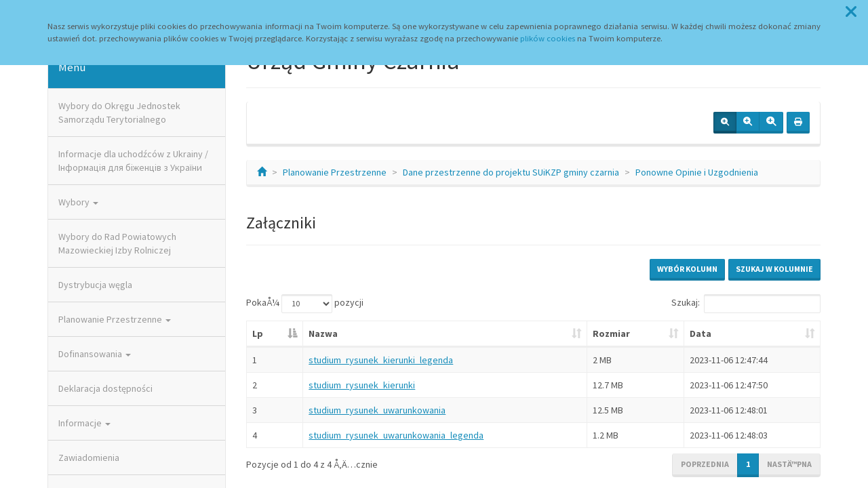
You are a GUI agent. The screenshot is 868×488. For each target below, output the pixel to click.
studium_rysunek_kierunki (362, 385)
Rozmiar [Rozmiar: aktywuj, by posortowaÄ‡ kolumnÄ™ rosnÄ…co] (611, 333)
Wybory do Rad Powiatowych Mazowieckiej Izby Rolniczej (117, 243)
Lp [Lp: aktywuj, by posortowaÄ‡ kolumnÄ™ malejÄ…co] (258, 333)
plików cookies (548, 38)
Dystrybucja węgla (95, 285)
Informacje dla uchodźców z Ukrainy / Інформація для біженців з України (133, 161)
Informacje (84, 423)
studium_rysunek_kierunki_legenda (381, 360)
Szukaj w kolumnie (774, 269)
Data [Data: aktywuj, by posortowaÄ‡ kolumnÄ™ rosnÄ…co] (701, 333)
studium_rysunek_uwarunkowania (377, 410)
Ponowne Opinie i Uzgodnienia (697, 172)
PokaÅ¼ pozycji (305, 304)
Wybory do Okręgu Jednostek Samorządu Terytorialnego (119, 113)
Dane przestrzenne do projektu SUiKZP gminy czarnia (511, 172)
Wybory (78, 202)
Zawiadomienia (89, 457)
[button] (851, 12)
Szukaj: (746, 304)
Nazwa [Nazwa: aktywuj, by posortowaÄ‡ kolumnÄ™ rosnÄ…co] (323, 333)
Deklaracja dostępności (105, 388)
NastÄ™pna (789, 464)
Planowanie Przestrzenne (115, 319)
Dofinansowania (95, 354)
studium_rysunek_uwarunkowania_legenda (396, 435)
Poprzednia (705, 464)
